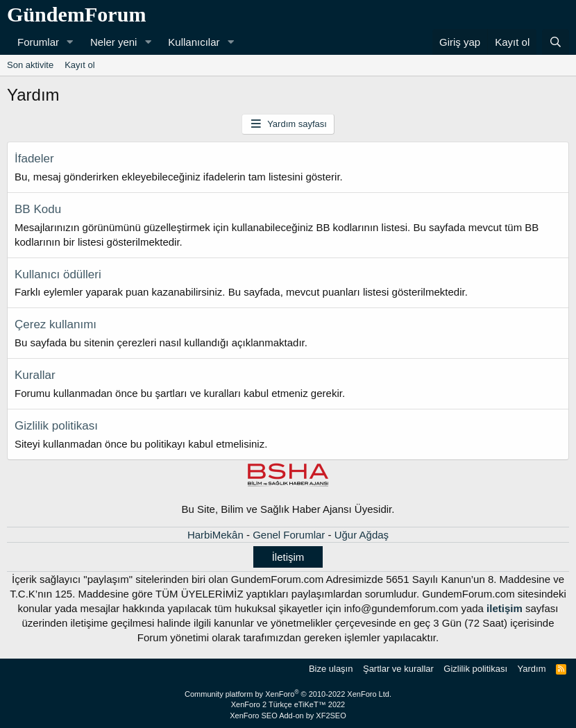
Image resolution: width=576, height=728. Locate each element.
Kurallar (35, 375)
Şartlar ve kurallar (398, 669)
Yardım (532, 669)
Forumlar (38, 42)
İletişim (288, 557)
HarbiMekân (215, 535)
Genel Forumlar (289, 535)
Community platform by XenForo (288, 694)
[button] (70, 42)
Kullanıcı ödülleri (58, 274)
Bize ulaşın (331, 669)
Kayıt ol (79, 65)
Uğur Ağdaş (362, 535)
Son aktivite (30, 65)
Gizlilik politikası (56, 426)
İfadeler (34, 159)
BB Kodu (38, 209)
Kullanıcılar (194, 42)
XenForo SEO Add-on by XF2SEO (288, 716)
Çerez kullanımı (56, 324)
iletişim (505, 608)
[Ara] (556, 42)
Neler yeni (114, 42)
